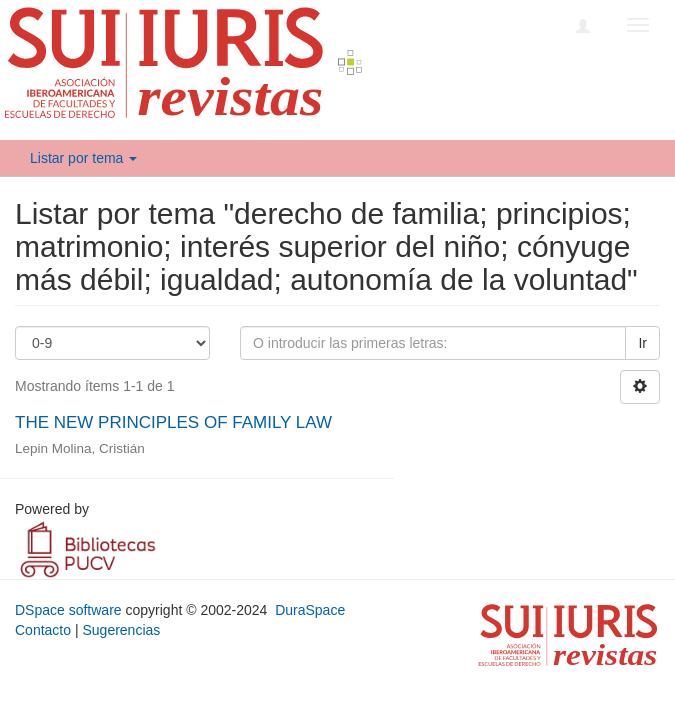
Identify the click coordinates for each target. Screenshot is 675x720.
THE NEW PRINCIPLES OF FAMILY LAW (173, 422)
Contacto (43, 630)
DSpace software (68, 610)
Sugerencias (121, 630)
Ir (642, 343)
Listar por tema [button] (83, 158)
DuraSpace (310, 610)
